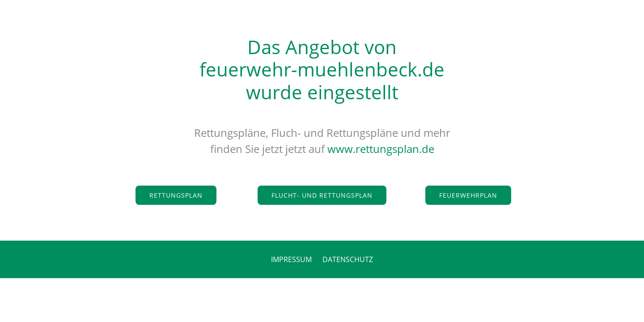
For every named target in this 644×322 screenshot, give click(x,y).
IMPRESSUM (291, 259)
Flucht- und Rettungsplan (322, 195)
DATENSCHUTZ (348, 259)
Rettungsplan (176, 195)
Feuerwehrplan (468, 195)
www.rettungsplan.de (381, 149)
